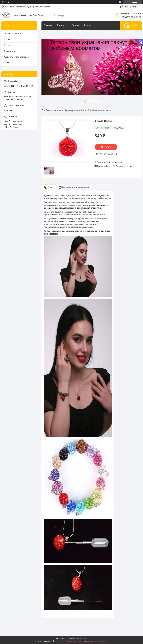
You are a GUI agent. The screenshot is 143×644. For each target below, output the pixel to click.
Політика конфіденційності (97, 641)
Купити (108, 147)
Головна (48, 25)
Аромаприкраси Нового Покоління (81, 110)
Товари (61, 25)
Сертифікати (10, 51)
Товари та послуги (54, 110)
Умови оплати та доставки (16, 57)
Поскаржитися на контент (74, 641)
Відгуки (7, 45)
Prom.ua (85, 639)
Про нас (76, 25)
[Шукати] (54, 16)
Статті (7, 63)
